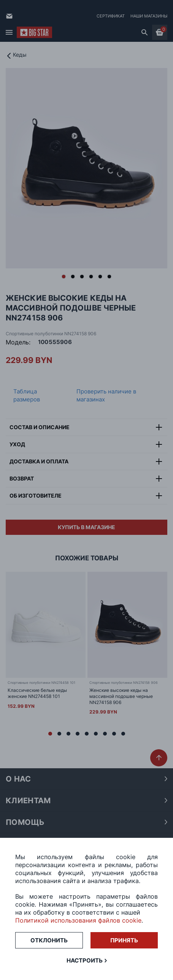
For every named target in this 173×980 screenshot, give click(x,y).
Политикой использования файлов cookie (78, 920)
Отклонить (49, 940)
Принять (124, 940)
